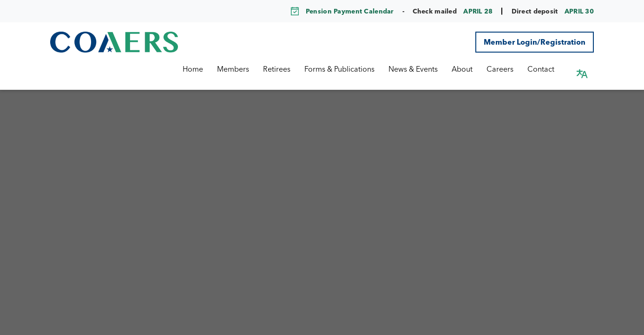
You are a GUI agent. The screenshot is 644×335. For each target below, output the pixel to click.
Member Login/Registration (535, 42)
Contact (550, 69)
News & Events (422, 69)
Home (202, 69)
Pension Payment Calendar (350, 11)
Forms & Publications (349, 69)
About (471, 69)
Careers (509, 69)
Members (242, 69)
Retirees (286, 69)
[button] (582, 69)
